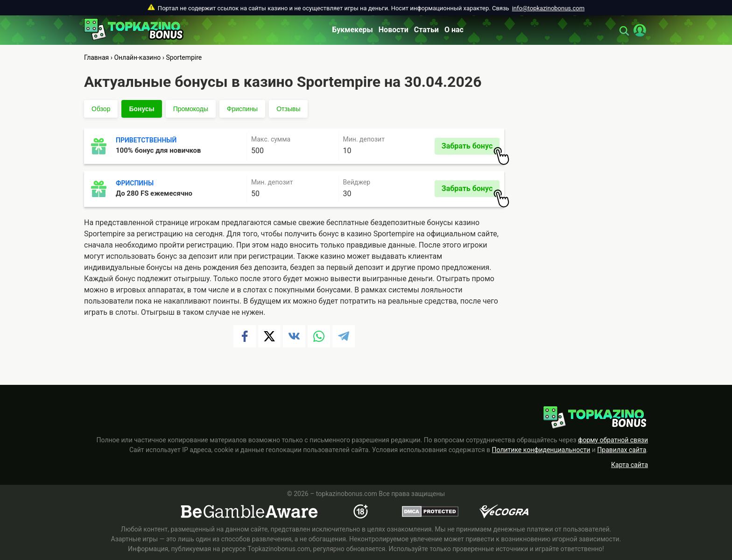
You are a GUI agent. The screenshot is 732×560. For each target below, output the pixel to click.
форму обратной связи (613, 440)
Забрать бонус (471, 148)
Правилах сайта (622, 450)
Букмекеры (352, 30)
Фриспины (242, 109)
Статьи (426, 30)
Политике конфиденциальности (541, 450)
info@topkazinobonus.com (548, 8)
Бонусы (141, 109)
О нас (454, 30)
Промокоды (191, 109)
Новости (394, 30)
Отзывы (288, 109)
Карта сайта (630, 465)
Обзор (101, 109)
